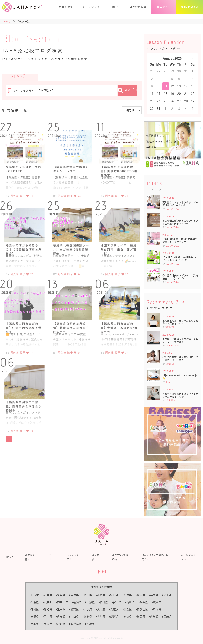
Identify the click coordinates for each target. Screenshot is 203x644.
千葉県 (34, 602)
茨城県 (127, 595)
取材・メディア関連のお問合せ (155, 557)
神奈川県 (62, 602)
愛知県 (47, 609)
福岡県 (140, 617)
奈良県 (127, 609)
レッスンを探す (92, 7)
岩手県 (61, 595)
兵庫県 (114, 609)
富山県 (117, 602)
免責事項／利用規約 (120, 557)
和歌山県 (142, 609)
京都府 (87, 609)
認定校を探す (30, 557)
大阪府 (101, 609)
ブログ (51, 557)
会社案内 (96, 557)
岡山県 (47, 617)
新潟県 (77, 602)
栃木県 (140, 595)
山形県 (101, 595)
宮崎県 (61, 624)
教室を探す (66, 7)
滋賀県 (74, 609)
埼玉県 (167, 595)
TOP (5, 21)
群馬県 (154, 595)
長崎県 (167, 617)
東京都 (47, 602)
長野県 (103, 602)
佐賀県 (154, 617)
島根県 (34, 617)
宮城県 (74, 595)
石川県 (130, 602)
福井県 (143, 602)
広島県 (61, 617)
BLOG (116, 7)
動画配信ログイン (188, 557)
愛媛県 (114, 617)
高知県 (127, 617)
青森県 (47, 595)
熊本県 (34, 624)
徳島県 (87, 617)
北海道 (34, 595)
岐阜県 (157, 602)
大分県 (47, 624)
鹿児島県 (75, 624)
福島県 (114, 595)
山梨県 (90, 602)
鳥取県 (157, 609)
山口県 (74, 617)
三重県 (61, 609)
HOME (10, 557)
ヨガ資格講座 (138, 7)
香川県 (101, 617)
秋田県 (87, 595)
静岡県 (34, 609)
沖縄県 (90, 624)
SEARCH (127, 90)
